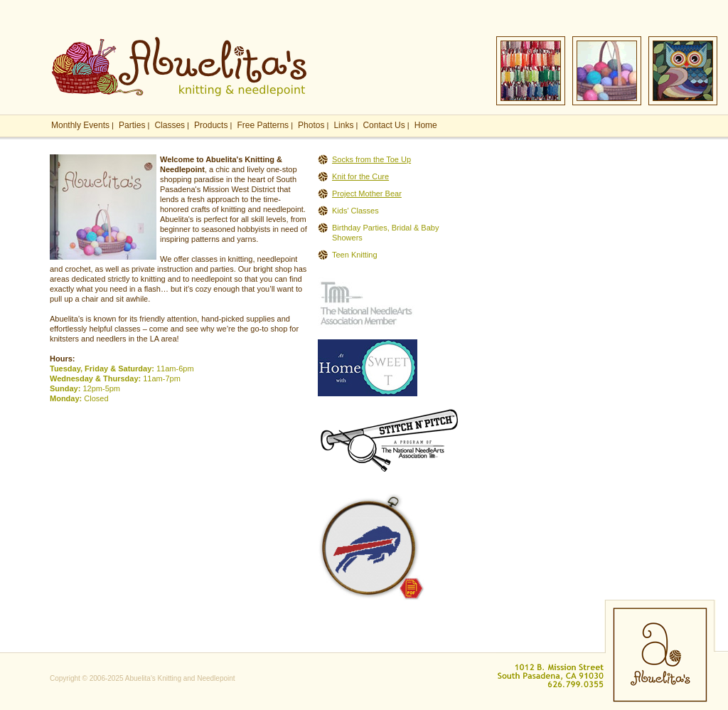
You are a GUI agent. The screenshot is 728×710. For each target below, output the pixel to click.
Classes (170, 125)
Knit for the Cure (360, 176)
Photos (311, 125)
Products (211, 125)
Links (343, 125)
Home (426, 125)
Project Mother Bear (367, 194)
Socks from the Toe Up (371, 159)
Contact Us (384, 125)
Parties (132, 125)
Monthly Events (80, 125)
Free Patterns (263, 125)
